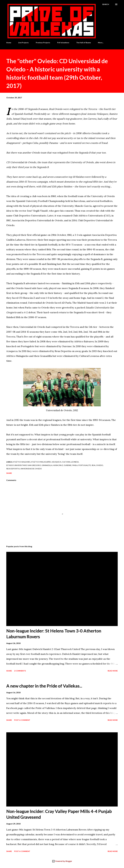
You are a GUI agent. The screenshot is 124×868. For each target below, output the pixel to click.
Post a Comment (22, 720)
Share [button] (9, 473)
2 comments (20, 671)
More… (101, 43)
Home (9, 43)
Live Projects (23, 43)
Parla (75, 465)
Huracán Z (58, 465)
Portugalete (85, 465)
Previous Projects (43, 43)
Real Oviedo (97, 465)
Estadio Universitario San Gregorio (24, 465)
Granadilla (47, 465)
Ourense (68, 465)
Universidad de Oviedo (31, 469)
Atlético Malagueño (41, 462)
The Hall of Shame (84, 43)
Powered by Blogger (62, 861)
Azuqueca (56, 462)
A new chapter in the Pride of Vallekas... (44, 686)
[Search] (106, 4)
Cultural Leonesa (70, 462)
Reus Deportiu (13, 469)
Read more (113, 671)
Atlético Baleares (22, 462)
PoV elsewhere (63, 43)
